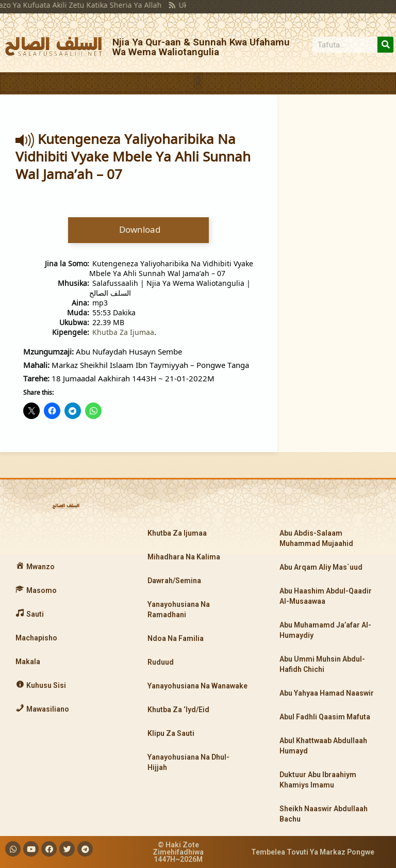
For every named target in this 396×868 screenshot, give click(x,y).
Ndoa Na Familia (176, 638)
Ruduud (161, 662)
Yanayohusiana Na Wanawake (197, 686)
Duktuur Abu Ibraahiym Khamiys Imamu (318, 780)
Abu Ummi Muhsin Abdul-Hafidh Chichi (322, 664)
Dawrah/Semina (174, 581)
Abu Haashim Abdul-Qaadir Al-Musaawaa (326, 596)
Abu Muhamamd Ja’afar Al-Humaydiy (325, 630)
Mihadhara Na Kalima (184, 557)
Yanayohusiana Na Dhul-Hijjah (188, 762)
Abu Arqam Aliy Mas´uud (321, 567)
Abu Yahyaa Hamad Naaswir (327, 693)
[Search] (385, 45)
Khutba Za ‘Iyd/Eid (178, 710)
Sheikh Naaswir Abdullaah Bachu (324, 814)
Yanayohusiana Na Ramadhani (179, 609)
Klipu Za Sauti (171, 733)
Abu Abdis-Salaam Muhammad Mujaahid (316, 538)
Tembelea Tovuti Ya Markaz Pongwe (313, 852)
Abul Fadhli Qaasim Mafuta (325, 717)
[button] (198, 81)
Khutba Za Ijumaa (123, 332)
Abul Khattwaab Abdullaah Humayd (323, 746)
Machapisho (36, 638)
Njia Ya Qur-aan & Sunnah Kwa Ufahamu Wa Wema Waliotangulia (201, 47)
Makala (28, 662)
